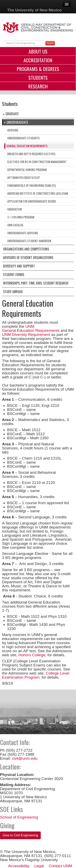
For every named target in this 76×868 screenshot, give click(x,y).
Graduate (12, 114)
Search (50, 43)
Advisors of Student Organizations (28, 258)
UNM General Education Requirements (31, 328)
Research (38, 86)
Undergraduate (17, 122)
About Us (38, 51)
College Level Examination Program (36, 675)
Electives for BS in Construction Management (37, 162)
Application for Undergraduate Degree (32, 201)
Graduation (15, 209)
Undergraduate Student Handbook (29, 241)
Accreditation (38, 60)
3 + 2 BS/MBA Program (21, 217)
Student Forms (14, 275)
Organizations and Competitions (26, 249)
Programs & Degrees (38, 69)
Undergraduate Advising (23, 233)
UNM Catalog (15, 225)
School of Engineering (19, 817)
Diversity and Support (19, 266)
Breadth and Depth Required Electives (31, 154)
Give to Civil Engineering (20, 835)
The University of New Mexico (34, 10)
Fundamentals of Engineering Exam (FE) (32, 185)
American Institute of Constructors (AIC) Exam (38, 193)
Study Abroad (13, 292)
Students (38, 77)
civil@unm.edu (25, 758)
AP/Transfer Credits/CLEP (24, 178)
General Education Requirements (27, 146)
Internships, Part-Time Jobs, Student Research (36, 283)
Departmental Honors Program (27, 170)
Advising (13, 130)
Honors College (32, 655)
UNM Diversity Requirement (26, 335)
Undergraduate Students (24, 138)
